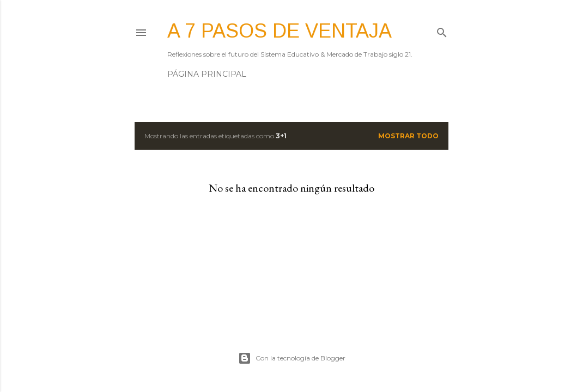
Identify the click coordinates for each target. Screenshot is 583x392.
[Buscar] (442, 30)
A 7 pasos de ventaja (280, 31)
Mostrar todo (408, 136)
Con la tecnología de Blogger (292, 358)
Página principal (207, 74)
